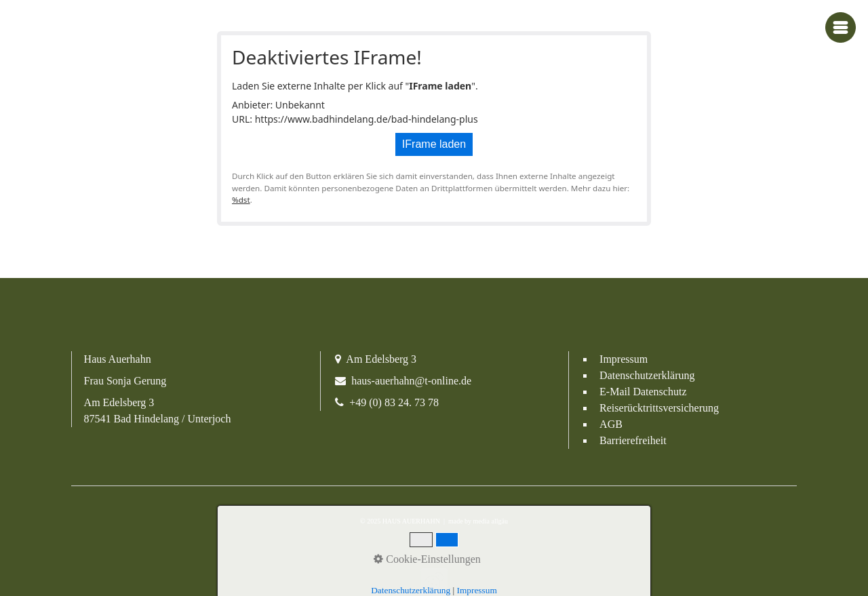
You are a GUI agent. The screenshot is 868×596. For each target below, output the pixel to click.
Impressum (624, 359)
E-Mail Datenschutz (643, 392)
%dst (241, 200)
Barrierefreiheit (633, 440)
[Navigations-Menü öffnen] (841, 27)
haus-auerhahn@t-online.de (411, 381)
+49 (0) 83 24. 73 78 (394, 402)
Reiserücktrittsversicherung (659, 408)
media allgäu (490, 521)
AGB (611, 424)
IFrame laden (434, 144)
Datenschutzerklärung (647, 375)
